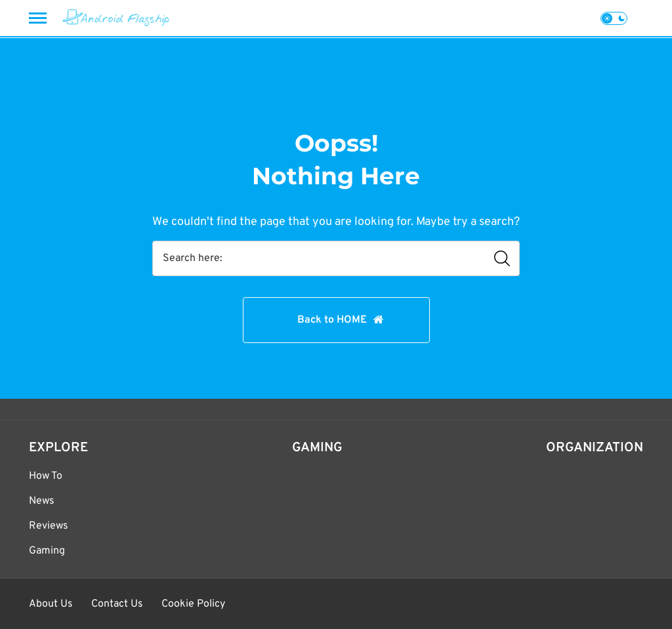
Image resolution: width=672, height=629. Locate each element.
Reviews (49, 526)
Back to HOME (332, 320)
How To (46, 476)
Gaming (47, 551)
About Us (51, 604)
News (42, 501)
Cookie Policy (193, 604)
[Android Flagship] (116, 18)
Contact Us (117, 604)
